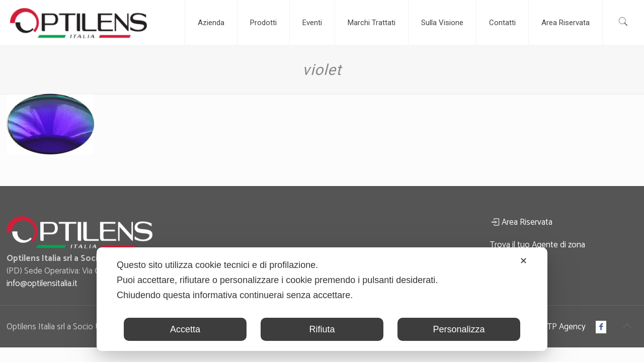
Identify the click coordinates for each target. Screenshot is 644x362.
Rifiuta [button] (322, 329)
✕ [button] (524, 261)
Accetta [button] (185, 329)
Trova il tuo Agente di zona (537, 245)
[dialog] (322, 299)
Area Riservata (527, 222)
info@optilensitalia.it (42, 284)
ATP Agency (564, 327)
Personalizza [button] (459, 329)
